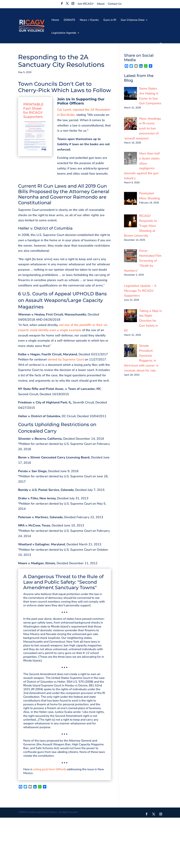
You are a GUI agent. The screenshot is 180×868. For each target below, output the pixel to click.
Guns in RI (110, 20)
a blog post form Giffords (50, 769)
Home (55, 20)
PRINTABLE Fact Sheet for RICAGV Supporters (33, 110)
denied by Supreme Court (66, 359)
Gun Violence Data (133, 20)
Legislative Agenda (64, 33)
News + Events (89, 20)
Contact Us (115, 4)
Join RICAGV (86, 4)
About (101, 4)
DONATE (69, 20)
